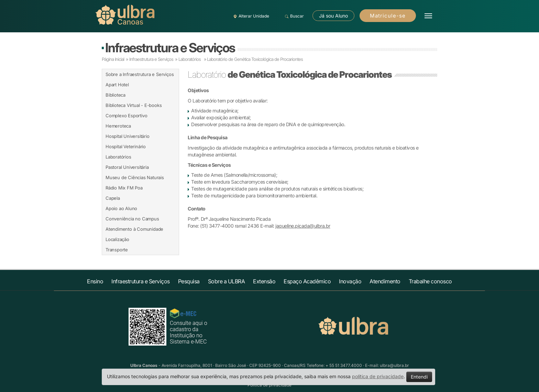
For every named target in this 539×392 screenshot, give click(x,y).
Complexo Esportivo (126, 116)
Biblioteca (115, 95)
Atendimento (385, 281)
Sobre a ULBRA (227, 281)
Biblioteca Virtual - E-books (134, 105)
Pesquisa (189, 281)
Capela (113, 198)
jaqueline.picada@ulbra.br (303, 226)
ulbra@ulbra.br (394, 365)
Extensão (264, 281)
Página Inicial (113, 59)
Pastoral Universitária (127, 167)
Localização (117, 239)
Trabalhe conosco (430, 281)
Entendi (419, 377)
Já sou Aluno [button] (333, 16)
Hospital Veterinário (126, 146)
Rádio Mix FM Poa (124, 188)
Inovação (350, 281)
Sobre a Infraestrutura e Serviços (140, 74)
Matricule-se (388, 16)
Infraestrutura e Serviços (170, 48)
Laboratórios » (192, 59)
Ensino (95, 281)
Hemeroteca (118, 126)
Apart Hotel (117, 85)
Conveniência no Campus (132, 219)
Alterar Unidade (250, 16)
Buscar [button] (293, 16)
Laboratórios (118, 157)
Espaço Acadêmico (307, 281)
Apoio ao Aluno (121, 208)
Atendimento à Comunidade (134, 229)
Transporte (117, 250)
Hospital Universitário (128, 136)
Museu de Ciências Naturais (135, 177)
